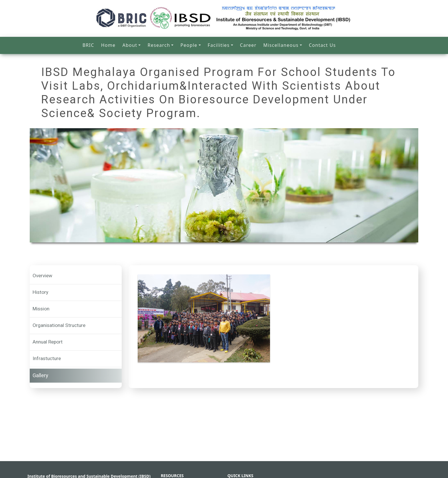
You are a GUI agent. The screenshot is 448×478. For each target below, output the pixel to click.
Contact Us (322, 45)
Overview (42, 276)
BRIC (88, 45)
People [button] (189, 45)
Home (108, 45)
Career (248, 45)
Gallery (40, 375)
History (40, 292)
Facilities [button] (219, 45)
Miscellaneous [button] (281, 45)
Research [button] (159, 45)
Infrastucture (47, 358)
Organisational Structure (59, 325)
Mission (41, 309)
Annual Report (48, 342)
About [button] (130, 45)
